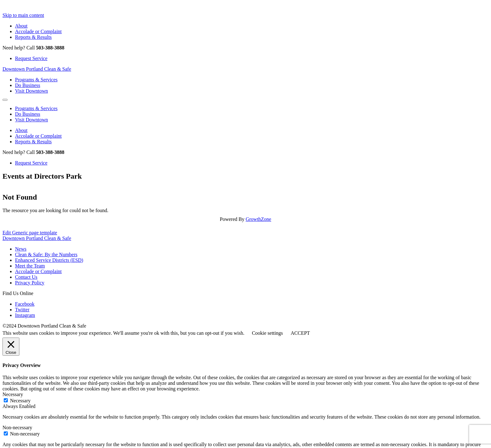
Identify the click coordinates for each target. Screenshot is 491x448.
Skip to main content (23, 15)
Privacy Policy (30, 283)
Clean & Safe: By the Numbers (46, 255)
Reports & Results (33, 37)
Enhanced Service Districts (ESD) (49, 260)
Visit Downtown (31, 91)
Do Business (28, 85)
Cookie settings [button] (267, 333)
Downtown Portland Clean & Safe (37, 69)
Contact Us (26, 277)
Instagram (25, 315)
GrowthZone (258, 219)
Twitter (22, 310)
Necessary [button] (13, 394)
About (21, 26)
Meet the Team (30, 266)
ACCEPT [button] (300, 333)
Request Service (31, 58)
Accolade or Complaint (38, 31)
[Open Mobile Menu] (5, 100)
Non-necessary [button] (17, 428)
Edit (30, 233)
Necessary (20, 401)
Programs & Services (36, 80)
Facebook (25, 304)
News (21, 249)
